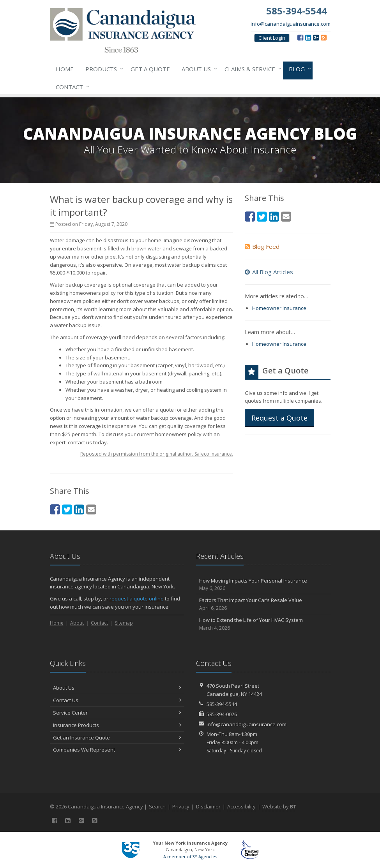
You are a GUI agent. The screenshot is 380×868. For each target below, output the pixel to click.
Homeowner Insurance (279, 308)
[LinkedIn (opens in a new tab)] (308, 37)
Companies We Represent (117, 750)
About (77, 623)
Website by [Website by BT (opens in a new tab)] (279, 806)
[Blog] (324, 37)
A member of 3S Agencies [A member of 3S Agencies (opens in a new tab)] (190, 857)
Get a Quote (150, 69)
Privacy (181, 806)
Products (103, 69)
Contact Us (117, 700)
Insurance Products (117, 725)
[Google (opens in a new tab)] (316, 37)
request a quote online (137, 599)
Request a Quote (279, 418)
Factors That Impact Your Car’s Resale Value (263, 604)
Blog (298, 69)
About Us (198, 69)
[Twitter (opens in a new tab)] (67, 509)
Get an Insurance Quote (117, 738)
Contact (71, 87)
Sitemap (124, 623)
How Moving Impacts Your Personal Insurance (263, 585)
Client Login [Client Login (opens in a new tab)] (272, 38)
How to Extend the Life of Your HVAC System (263, 624)
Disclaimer (208, 806)
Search (157, 806)
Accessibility (241, 806)
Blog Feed (262, 246)
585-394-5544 (222, 704)
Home (65, 69)
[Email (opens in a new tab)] (91, 509)
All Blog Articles (269, 272)
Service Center (117, 713)
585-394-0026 (222, 714)
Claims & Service (251, 69)
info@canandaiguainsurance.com (291, 24)
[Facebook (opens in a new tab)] (300, 37)
